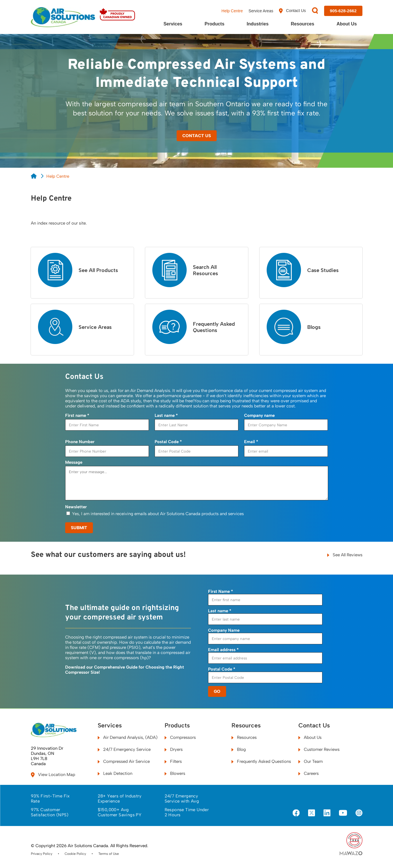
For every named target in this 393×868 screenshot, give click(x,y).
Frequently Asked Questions (261, 761)
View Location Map (53, 775)
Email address (223, 650)
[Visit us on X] (312, 813)
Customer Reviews (319, 749)
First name (77, 415)
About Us (347, 24)
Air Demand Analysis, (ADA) (128, 737)
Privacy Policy (42, 854)
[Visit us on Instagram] (359, 813)
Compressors (180, 737)
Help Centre (232, 11)
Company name (259, 415)
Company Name (224, 630)
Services (173, 24)
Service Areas (261, 11)
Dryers (174, 749)
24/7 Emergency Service (124, 749)
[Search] (315, 11)
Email (251, 442)
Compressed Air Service (124, 761)
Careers (309, 773)
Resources (303, 24)
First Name (221, 591)
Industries (258, 24)
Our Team (311, 761)
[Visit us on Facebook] (296, 813)
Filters (173, 761)
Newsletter (76, 507)
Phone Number (80, 442)
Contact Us (292, 11)
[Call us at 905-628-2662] (343, 11)
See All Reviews (345, 555)
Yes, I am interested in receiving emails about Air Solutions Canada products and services (158, 514)
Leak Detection (115, 773)
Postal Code (168, 442)
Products (215, 24)
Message (74, 462)
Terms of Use (109, 854)
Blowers (175, 773)
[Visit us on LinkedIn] (327, 813)
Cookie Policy (75, 854)
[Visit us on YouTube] (343, 813)
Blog (239, 749)
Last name (166, 415)
